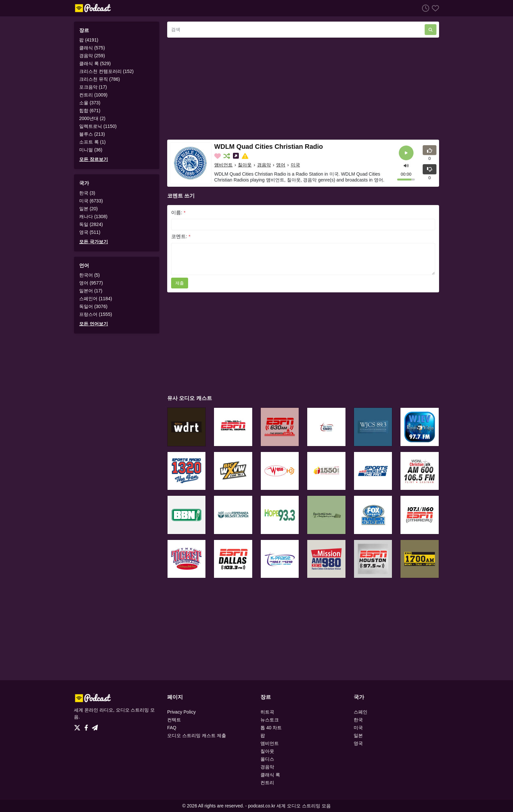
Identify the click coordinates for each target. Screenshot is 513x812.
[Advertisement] (303, 89)
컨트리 (267, 783)
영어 (281, 165)
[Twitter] (79, 726)
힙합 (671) (90, 111)
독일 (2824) (91, 224)
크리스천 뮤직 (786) (99, 79)
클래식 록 (270, 775)
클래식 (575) (92, 48)
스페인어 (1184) (96, 299)
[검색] (296, 30)
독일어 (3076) (93, 306)
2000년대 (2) (92, 118)
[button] (406, 165)
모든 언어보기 (94, 324)
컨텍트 (174, 720)
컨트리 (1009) (93, 95)
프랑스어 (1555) (96, 314)
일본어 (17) (91, 291)
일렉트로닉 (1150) (98, 126)
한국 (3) (87, 193)
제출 (180, 283)
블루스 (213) (92, 134)
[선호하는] (434, 8)
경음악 (264, 165)
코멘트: (181, 236)
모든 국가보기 (94, 242)
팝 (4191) (89, 40)
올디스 (267, 759)
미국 (295, 165)
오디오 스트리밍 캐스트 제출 (197, 735)
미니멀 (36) (91, 150)
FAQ (172, 728)
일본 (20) (88, 209)
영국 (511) (90, 232)
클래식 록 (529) (95, 63)
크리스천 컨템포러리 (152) (106, 71)
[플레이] (406, 153)
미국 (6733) (91, 201)
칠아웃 (245, 165)
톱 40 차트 (271, 728)
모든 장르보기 (94, 159)
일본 (358, 735)
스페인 (361, 712)
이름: (178, 212)
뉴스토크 (270, 720)
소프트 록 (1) (92, 142)
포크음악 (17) (93, 87)
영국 (358, 743)
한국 (358, 720)
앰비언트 (223, 165)
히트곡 (267, 712)
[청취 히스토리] (424, 8)
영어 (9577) (91, 283)
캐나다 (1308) (93, 216)
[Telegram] (95, 726)
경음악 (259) (92, 56)
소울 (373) (90, 103)
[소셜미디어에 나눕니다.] (237, 156)
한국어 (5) (89, 275)
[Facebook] (88, 726)
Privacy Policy (181, 712)
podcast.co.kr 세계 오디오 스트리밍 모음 (289, 806)
